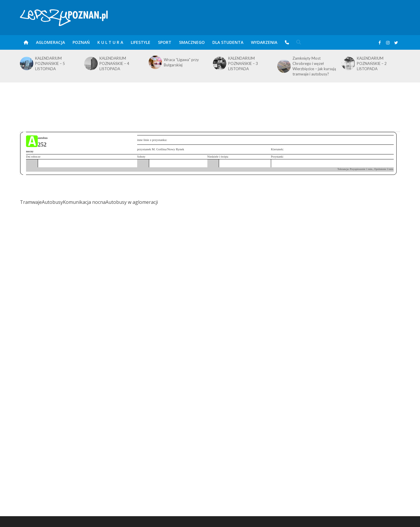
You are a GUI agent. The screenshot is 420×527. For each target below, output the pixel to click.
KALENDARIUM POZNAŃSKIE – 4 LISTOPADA (114, 63)
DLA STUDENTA (228, 42)
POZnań (81, 42)
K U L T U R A (110, 42)
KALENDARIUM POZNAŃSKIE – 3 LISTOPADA (243, 63)
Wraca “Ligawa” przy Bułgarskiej (181, 62)
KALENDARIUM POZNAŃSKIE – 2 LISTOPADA (372, 63)
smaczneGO (192, 42)
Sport (165, 42)
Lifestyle (141, 42)
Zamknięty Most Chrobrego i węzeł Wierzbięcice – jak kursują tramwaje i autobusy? (314, 66)
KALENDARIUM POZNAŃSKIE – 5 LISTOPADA (50, 63)
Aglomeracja (50, 42)
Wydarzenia (264, 42)
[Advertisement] (210, 101)
